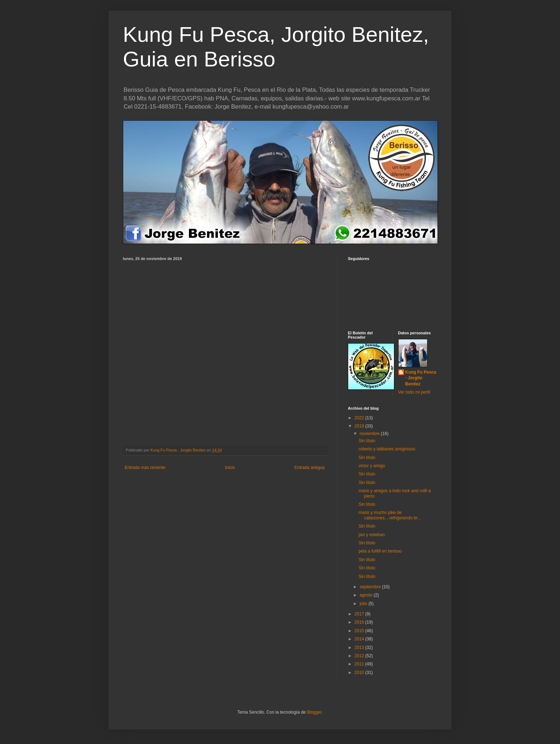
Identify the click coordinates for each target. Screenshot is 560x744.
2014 (360, 639)
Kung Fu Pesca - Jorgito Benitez (421, 378)
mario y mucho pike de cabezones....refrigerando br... (390, 515)
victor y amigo (372, 466)
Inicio (230, 468)
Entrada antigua (309, 468)
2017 (360, 614)
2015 (360, 631)
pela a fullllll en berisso (380, 551)
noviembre (370, 434)
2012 (360, 656)
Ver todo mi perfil (414, 392)
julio (364, 604)
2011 (360, 664)
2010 (360, 673)
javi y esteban (372, 535)
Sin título (367, 441)
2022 (360, 418)
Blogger (314, 712)
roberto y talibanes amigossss (387, 449)
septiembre (371, 587)
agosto (367, 595)
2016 (360, 622)
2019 (360, 426)
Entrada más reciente (145, 468)
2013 (360, 648)
